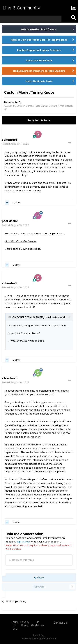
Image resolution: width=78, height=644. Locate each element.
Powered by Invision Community (39, 639)
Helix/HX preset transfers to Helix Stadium (39, 71)
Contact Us (60, 623)
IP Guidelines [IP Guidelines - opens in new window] (38, 624)
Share (39, 578)
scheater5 (14, 102)
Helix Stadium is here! (39, 81)
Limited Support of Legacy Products (39, 50)
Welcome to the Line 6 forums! (39, 29)
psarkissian (10, 221)
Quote (16, 202)
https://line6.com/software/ (20, 241)
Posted (15, 144)
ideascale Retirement (39, 60)
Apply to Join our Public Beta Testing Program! (39, 40)
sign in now (23, 542)
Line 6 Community (21, 8)
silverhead (10, 378)
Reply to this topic (39, 120)
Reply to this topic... (22, 560)
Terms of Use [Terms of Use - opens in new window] (15, 625)
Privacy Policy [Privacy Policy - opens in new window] (25, 624)
